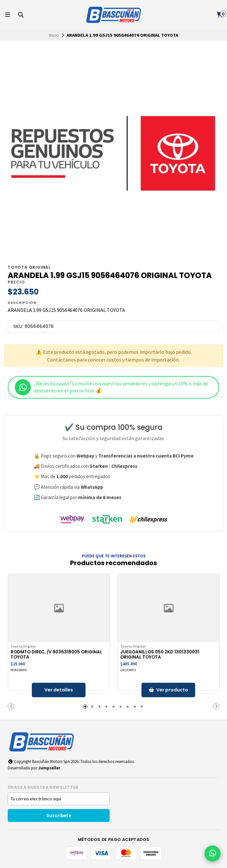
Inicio (54, 35)
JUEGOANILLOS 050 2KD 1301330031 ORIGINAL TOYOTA (160, 655)
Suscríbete (59, 816)
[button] (11, 706)
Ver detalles (59, 690)
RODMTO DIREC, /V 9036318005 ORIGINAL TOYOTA (57, 655)
